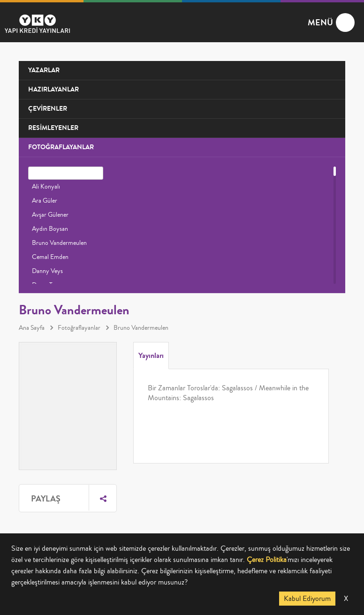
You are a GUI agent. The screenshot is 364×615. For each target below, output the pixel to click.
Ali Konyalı (46, 187)
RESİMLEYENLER (53, 128)
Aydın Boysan (50, 229)
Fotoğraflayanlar (79, 328)
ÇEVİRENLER (48, 109)
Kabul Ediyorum (307, 599)
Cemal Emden (50, 257)
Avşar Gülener (50, 215)
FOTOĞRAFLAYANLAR (61, 147)
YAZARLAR (44, 70)
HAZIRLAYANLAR (53, 89)
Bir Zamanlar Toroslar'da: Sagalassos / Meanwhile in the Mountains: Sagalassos (228, 393)
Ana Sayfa (32, 328)
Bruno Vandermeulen (59, 243)
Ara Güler (45, 201)
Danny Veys (47, 271)
